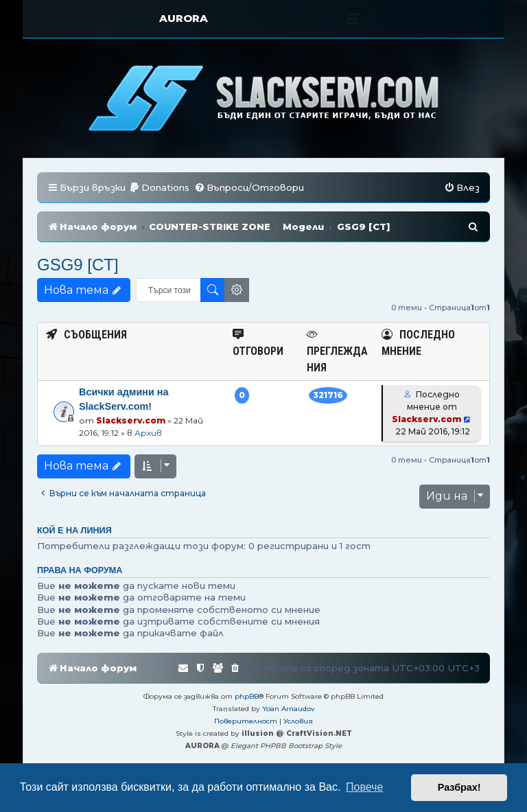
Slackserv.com (131, 420)
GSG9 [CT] (78, 265)
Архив (148, 433)
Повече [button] (364, 787)
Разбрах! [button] (459, 787)
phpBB (247, 696)
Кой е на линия (74, 531)
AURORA (184, 18)
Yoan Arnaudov (289, 709)
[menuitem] (159, 188)
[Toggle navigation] (353, 19)
